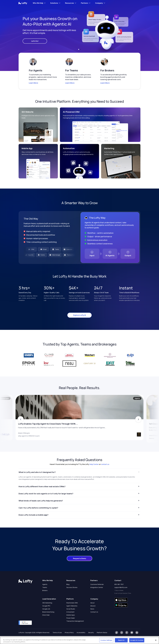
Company (99, 3)
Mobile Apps (71, 623)
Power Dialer (71, 626)
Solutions (54, 3)
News (92, 617)
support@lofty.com (121, 595)
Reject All (121, 640)
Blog (68, 592)
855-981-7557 (119, 592)
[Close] (156, 640)
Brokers (45, 598)
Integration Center (97, 595)
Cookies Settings (106, 640)
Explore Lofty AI (80, 315)
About (92, 611)
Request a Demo (80, 566)
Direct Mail (46, 623)
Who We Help (38, 3)
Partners (85, 3)
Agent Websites (72, 614)
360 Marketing (47, 611)
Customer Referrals (97, 592)
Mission (93, 614)
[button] (79, 49)
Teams (45, 595)
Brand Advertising (48, 620)
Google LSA (46, 617)
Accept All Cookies (137, 640)
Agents (45, 592)
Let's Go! (35, 41)
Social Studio (71, 617)
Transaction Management (75, 629)
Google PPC (46, 614)
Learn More (33, 83)
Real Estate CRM (72, 611)
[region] (79, 640)
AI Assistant (70, 620)
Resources (69, 3)
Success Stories (72, 595)
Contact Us (94, 620)
